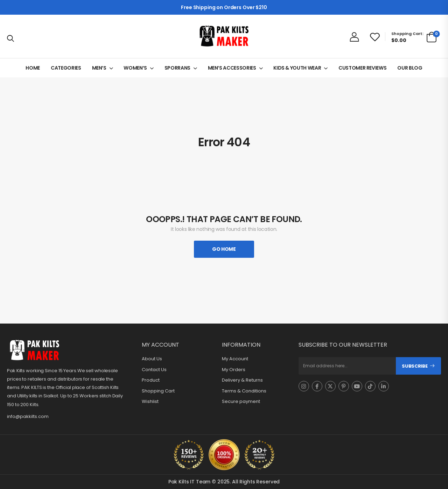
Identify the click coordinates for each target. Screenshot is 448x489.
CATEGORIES (66, 68)
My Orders (234, 370)
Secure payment (241, 402)
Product (151, 380)
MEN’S (99, 68)
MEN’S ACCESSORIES (232, 68)
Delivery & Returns (242, 380)
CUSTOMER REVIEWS (362, 68)
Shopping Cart (158, 391)
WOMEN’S (135, 68)
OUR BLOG (410, 68)
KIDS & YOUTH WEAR (297, 68)
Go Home (224, 249)
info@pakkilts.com (28, 416)
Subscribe (415, 366)
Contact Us (154, 370)
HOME (33, 68)
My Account (235, 359)
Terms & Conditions (244, 391)
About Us (152, 359)
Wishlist (150, 402)
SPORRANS (177, 68)
